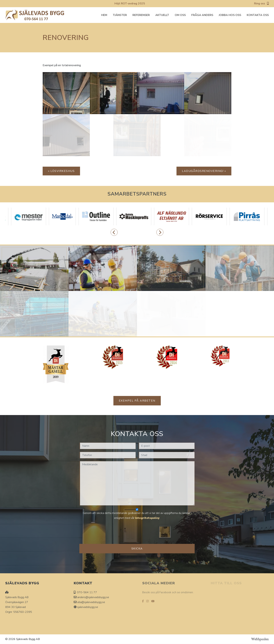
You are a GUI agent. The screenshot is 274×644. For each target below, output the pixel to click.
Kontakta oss (258, 15)
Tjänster (120, 15)
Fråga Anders (202, 15)
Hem (104, 15)
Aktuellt (162, 15)
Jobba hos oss (230, 15)
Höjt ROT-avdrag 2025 (130, 4)
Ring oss (262, 4)
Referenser (141, 15)
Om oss (180, 15)
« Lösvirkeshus (61, 171)
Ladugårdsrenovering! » (204, 171)
